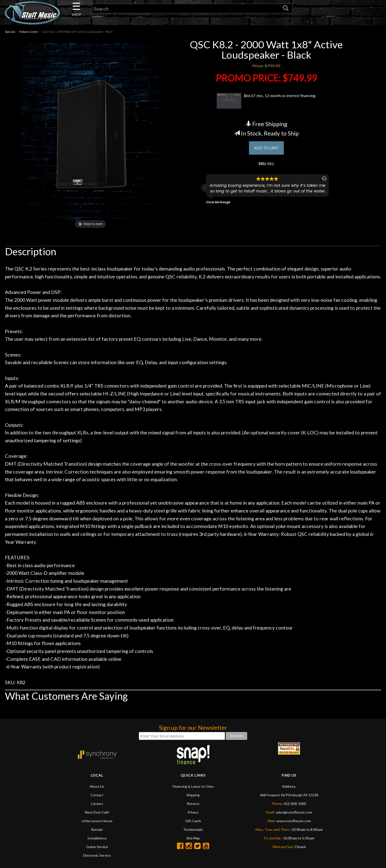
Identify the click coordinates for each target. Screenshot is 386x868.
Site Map (193, 838)
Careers (97, 804)
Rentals (97, 829)
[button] (205, 190)
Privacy (193, 812)
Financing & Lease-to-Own (193, 786)
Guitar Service (97, 847)
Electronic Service (97, 855)
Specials (10, 32)
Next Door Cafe (97, 812)
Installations (97, 838)
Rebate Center (29, 32)
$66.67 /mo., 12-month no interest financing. (266, 101)
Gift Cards (193, 821)
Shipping (193, 795)
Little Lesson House (97, 821)
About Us (97, 786)
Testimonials (193, 829)
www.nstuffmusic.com (294, 821)
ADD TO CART (266, 149)
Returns (193, 804)
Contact (97, 795)
